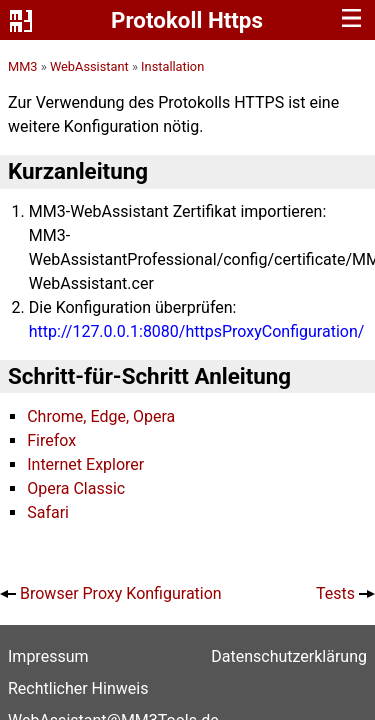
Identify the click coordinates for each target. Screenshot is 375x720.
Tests (335, 593)
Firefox (51, 440)
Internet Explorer (85, 464)
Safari (48, 512)
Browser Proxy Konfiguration (121, 593)
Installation (172, 66)
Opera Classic (76, 488)
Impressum (48, 656)
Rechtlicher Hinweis (78, 688)
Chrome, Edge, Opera (101, 416)
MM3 (23, 66)
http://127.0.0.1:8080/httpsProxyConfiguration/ (197, 331)
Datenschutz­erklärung (289, 656)
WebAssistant (89, 66)
